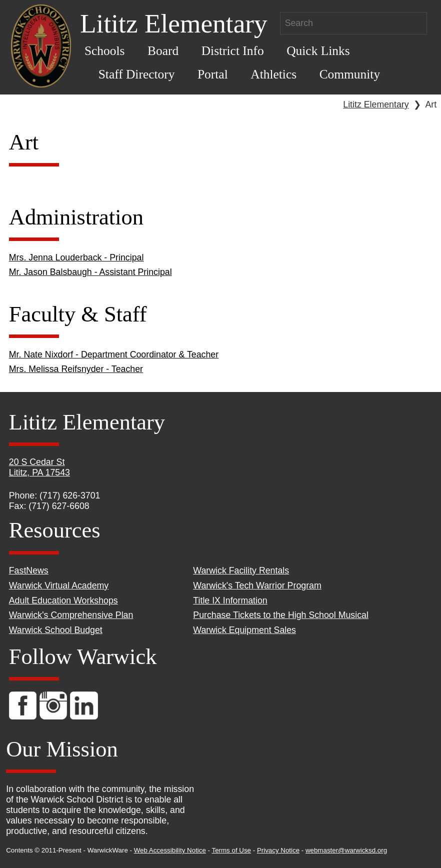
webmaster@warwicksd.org (346, 850)
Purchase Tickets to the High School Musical (281, 615)
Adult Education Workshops (63, 600)
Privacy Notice (278, 850)
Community (350, 74)
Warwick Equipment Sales (244, 630)
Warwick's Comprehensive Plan (71, 615)
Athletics (273, 74)
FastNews (29, 570)
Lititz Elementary (376, 104)
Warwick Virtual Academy (59, 585)
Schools (105, 51)
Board (163, 51)
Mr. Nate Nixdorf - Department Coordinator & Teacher (114, 354)
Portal (213, 74)
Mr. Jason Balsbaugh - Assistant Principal (90, 272)
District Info (233, 51)
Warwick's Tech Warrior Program (257, 585)
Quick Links (318, 51)
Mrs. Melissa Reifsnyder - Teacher (76, 369)
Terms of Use (232, 850)
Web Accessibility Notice (170, 850)
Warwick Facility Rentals (241, 570)
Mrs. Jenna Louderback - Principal (76, 257)
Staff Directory (137, 74)
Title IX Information (230, 600)
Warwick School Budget (56, 630)
